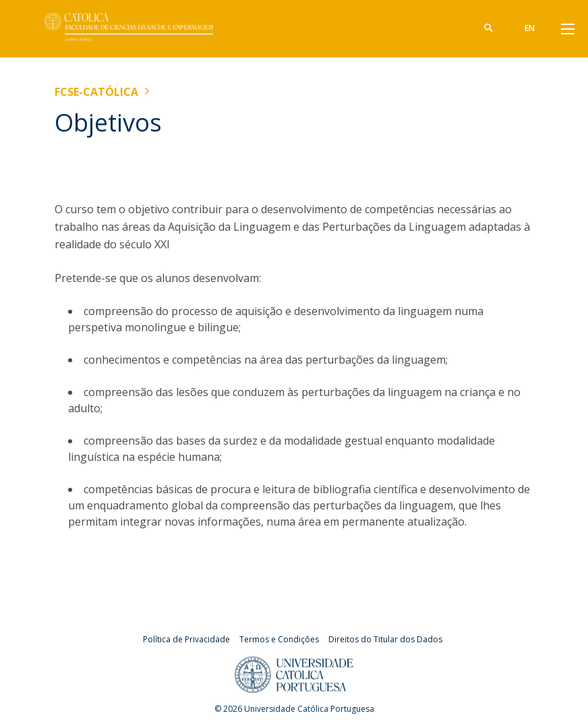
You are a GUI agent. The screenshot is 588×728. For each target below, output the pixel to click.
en (530, 28)
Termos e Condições (279, 639)
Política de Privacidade (186, 639)
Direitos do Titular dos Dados (385, 639)
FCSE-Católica (96, 92)
